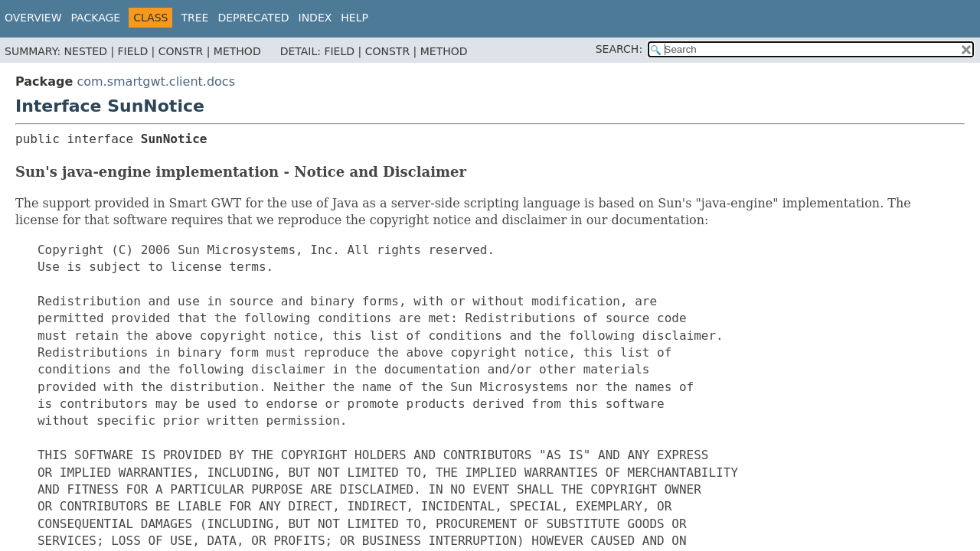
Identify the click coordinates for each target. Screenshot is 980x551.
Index (315, 18)
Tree (194, 18)
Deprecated (253, 18)
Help (354, 18)
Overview (33, 18)
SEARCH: (619, 49)
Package (96, 18)
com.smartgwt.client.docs (156, 82)
